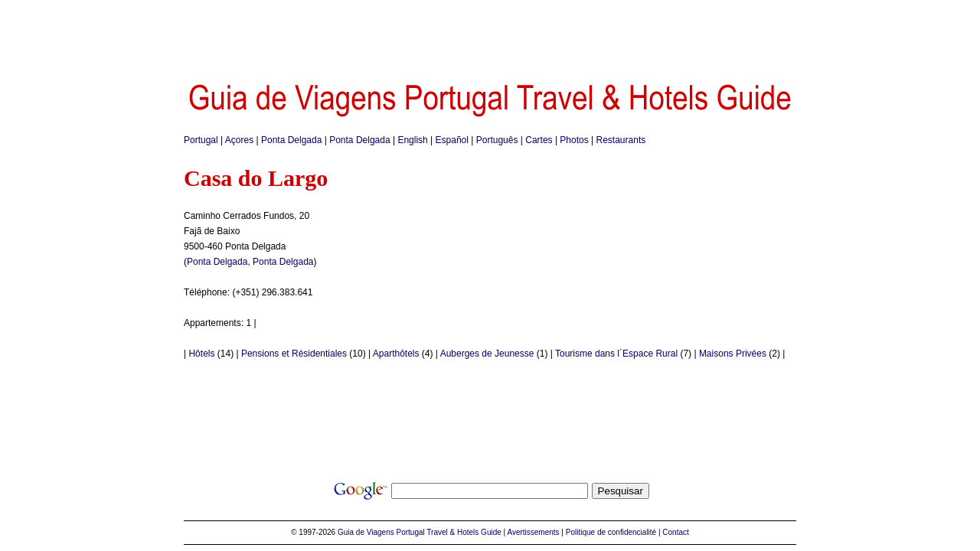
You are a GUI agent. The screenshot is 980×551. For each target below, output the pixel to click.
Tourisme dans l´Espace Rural (616, 354)
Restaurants (621, 140)
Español (452, 140)
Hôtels (201, 354)
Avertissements (533, 532)
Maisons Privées (733, 354)
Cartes (539, 140)
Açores (239, 140)
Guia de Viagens (366, 532)
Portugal (201, 140)
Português (497, 140)
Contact (675, 532)
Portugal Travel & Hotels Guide (449, 532)
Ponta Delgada (291, 140)
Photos (574, 140)
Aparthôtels (396, 354)
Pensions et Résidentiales (294, 354)
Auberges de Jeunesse (487, 354)
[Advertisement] (490, 34)
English (412, 140)
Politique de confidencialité (611, 532)
